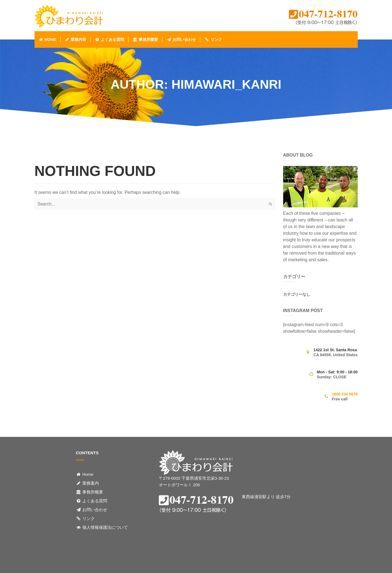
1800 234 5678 (345, 394)
